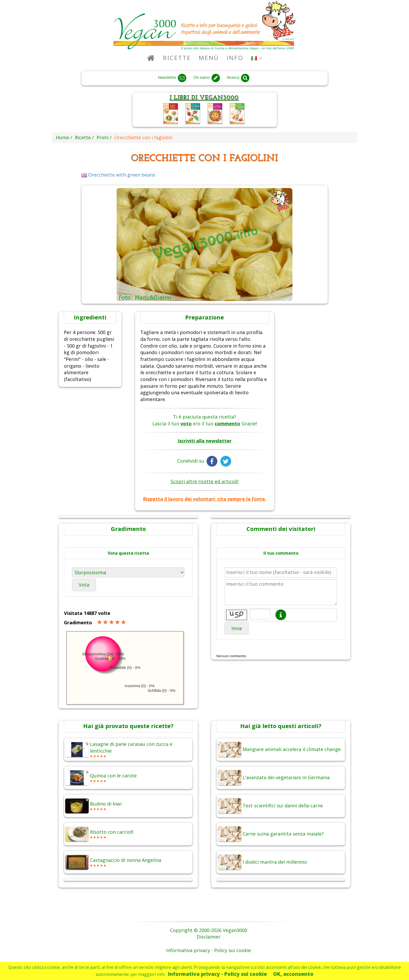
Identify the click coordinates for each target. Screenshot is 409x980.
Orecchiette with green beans (118, 175)
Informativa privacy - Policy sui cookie (217, 974)
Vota (84, 585)
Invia (237, 628)
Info (235, 58)
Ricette (177, 58)
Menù (209, 58)
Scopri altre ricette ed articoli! (204, 481)
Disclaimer (209, 937)
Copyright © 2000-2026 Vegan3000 (209, 930)
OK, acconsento (293, 974)
